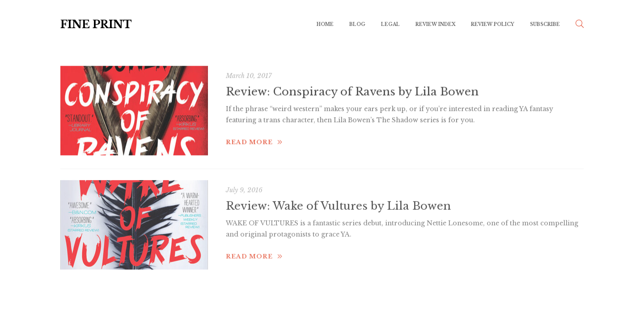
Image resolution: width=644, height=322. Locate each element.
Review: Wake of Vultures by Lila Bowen (338, 200)
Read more (254, 137)
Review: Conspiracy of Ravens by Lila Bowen (352, 87)
